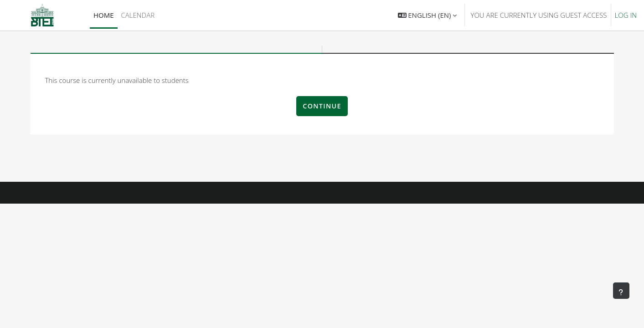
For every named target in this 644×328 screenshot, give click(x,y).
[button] (428, 15)
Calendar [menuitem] (138, 15)
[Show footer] (621, 291)
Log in (626, 15)
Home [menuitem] (104, 15)
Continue (322, 106)
